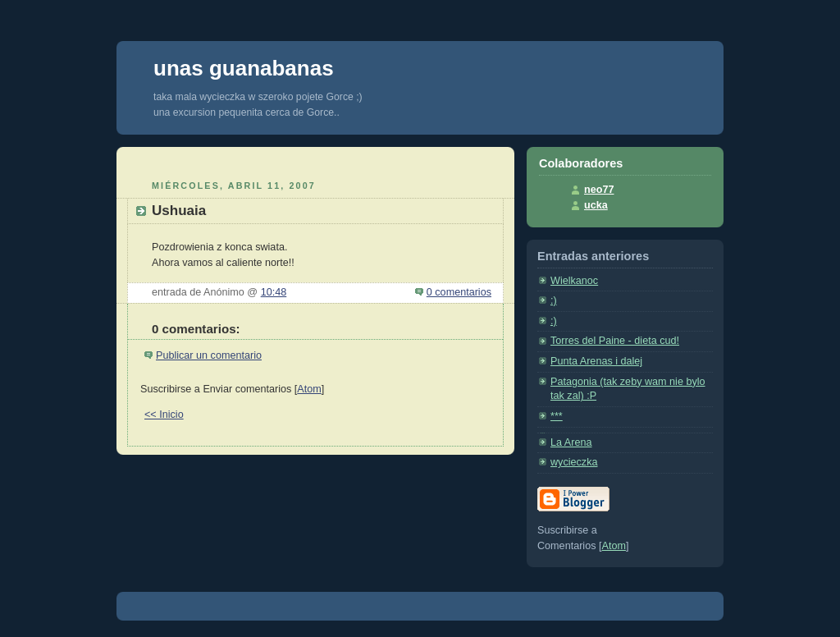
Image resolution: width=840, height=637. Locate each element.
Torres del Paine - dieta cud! (615, 341)
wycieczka (574, 462)
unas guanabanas (244, 68)
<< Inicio (164, 415)
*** (557, 416)
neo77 (599, 190)
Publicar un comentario (209, 355)
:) (554, 300)
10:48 (274, 292)
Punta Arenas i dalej (596, 361)
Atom (309, 389)
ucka (596, 205)
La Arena (571, 442)
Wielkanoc (574, 281)
